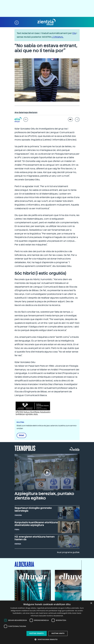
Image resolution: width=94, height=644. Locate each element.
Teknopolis (25, 448)
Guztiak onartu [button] (37, 633)
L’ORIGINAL (58, 37)
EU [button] (26, 119)
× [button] (91, 603)
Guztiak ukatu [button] (58, 633)
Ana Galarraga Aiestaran (26, 112)
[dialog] (47, 622)
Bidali (21, 435)
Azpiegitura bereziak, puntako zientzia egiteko (44, 496)
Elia (74, 33)
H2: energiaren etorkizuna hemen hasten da (35, 538)
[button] (17, 22)
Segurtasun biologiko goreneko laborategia (33, 509)
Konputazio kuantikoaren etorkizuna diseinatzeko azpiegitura (36, 524)
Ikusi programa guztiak (68, 552)
